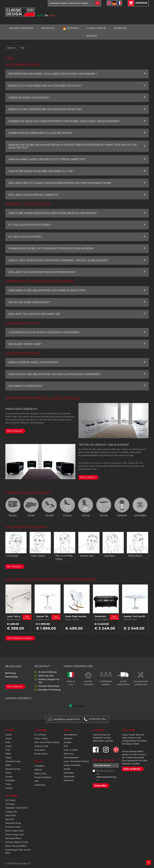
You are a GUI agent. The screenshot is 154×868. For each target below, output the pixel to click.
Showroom (69, 754)
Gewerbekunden (71, 757)
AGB (36, 781)
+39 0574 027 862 (97, 719)
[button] (77, 74)
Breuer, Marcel (41, 754)
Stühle (8, 754)
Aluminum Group (13, 761)
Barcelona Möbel (13, 838)
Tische (8, 773)
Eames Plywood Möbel (16, 846)
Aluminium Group (13, 823)
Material (38, 770)
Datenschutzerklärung (106, 777)
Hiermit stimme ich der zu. (106, 775)
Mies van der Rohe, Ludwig (47, 742)
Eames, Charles (41, 738)
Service (67, 730)
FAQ (22, 48)
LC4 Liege (10, 804)
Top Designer (41, 730)
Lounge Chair (11, 812)
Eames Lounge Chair (15, 834)
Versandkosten (70, 735)
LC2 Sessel (10, 800)
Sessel (8, 735)
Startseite (11, 48)
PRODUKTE (48, 28)
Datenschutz (69, 777)
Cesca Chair (11, 815)
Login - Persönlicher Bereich (76, 761)
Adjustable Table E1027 (16, 808)
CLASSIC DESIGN (96, 28)
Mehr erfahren (14, 431)
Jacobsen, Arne (41, 746)
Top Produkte (12, 796)
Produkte (9, 730)
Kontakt (67, 769)
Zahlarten (68, 738)
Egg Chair (10, 819)
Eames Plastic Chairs (15, 831)
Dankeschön (40, 785)
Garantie (67, 742)
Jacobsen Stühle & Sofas (17, 842)
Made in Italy (40, 774)
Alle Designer (14, 567)
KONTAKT (92, 36)
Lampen (9, 777)
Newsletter (69, 773)
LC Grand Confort (13, 827)
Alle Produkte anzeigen (19, 638)
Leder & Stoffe (71, 750)
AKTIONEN (70, 28)
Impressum (69, 780)
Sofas (8, 742)
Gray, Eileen (40, 750)
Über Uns (39, 761)
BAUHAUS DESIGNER (21, 28)
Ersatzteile (10, 780)
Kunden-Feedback (43, 777)
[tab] (77, 74)
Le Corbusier (40, 735)
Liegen (8, 746)
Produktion (39, 766)
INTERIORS (120, 28)
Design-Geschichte (72, 765)
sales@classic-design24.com (67, 719)
